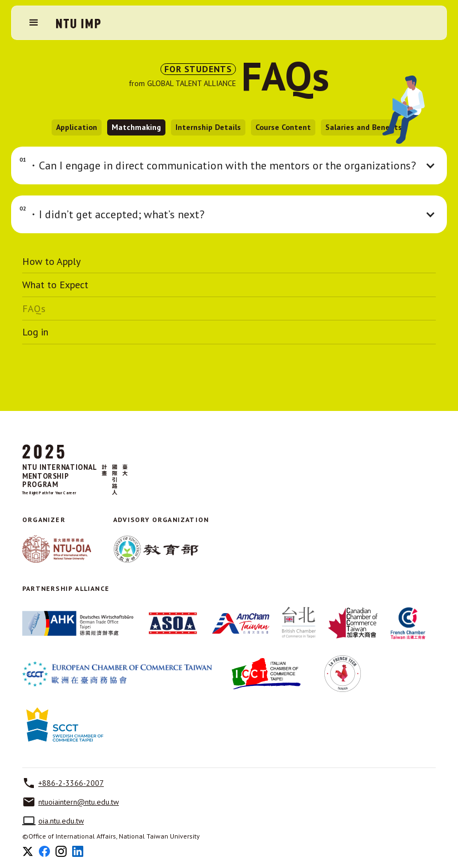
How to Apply (51, 262)
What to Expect (55, 285)
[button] (34, 23)
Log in (35, 332)
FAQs (34, 309)
